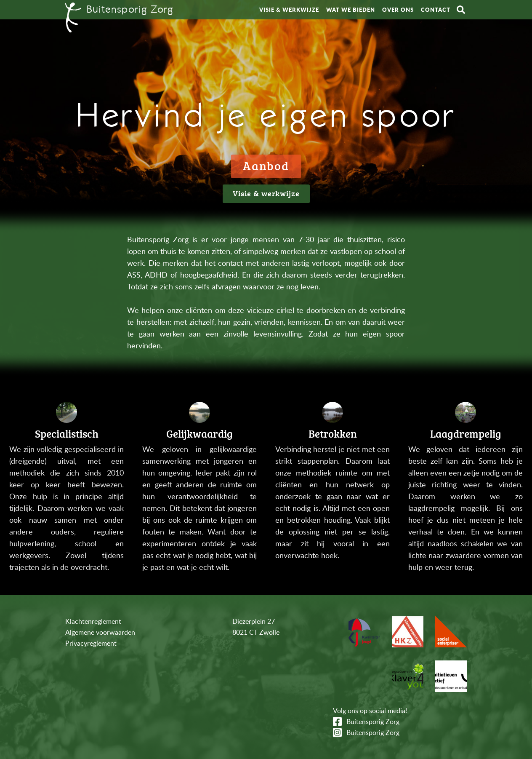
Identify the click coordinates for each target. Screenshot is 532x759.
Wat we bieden (351, 9)
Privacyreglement (91, 643)
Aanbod (266, 166)
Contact (436, 9)
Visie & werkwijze (289, 9)
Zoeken (461, 10)
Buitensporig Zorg (373, 722)
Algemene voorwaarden (100, 632)
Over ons (398, 9)
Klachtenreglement (93, 621)
